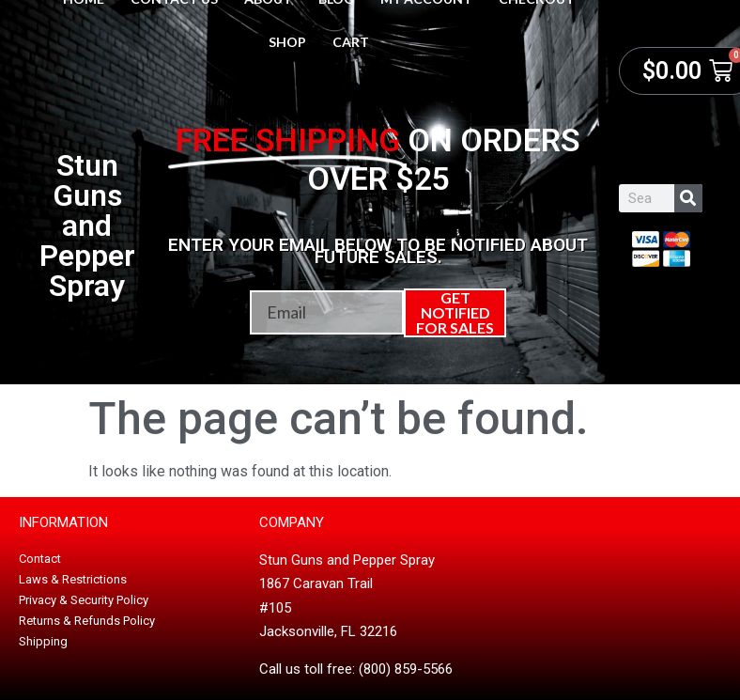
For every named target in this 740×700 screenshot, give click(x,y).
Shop (287, 42)
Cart (351, 42)
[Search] (688, 198)
